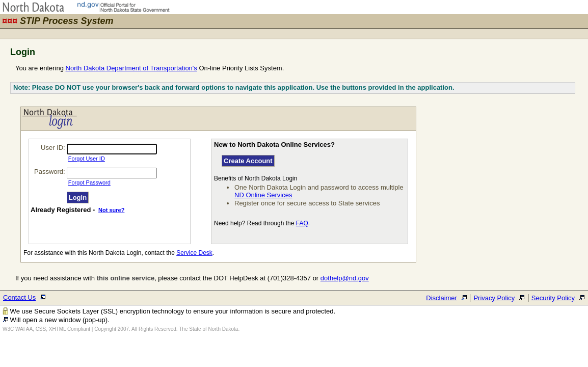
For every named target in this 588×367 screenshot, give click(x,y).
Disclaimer (442, 298)
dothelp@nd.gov (345, 278)
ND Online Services (263, 195)
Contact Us (19, 297)
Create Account (248, 161)
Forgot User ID (87, 159)
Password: (50, 172)
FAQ (302, 223)
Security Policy (553, 298)
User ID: (53, 148)
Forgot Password (89, 182)
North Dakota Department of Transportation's (131, 68)
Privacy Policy (494, 298)
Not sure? (111, 210)
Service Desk (194, 253)
